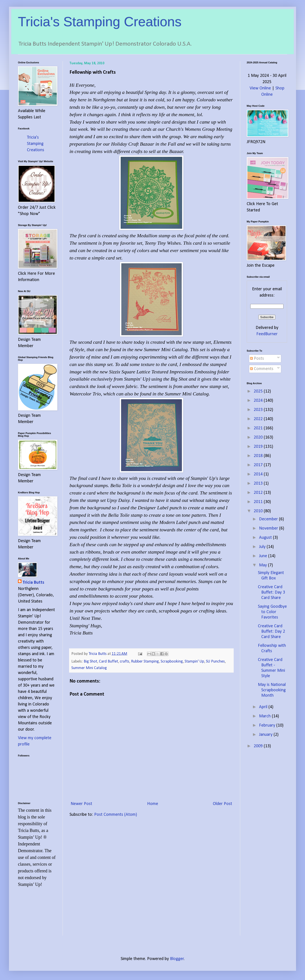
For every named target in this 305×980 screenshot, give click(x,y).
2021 (259, 428)
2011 (259, 502)
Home (153, 804)
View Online (260, 88)
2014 (259, 474)
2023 (259, 410)
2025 (259, 391)
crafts (124, 662)
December (269, 519)
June (264, 556)
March (265, 716)
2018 (259, 456)
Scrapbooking (172, 662)
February (268, 725)
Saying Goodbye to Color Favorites (272, 612)
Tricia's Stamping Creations (100, 22)
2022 (259, 419)
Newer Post (81, 804)
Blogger (177, 959)
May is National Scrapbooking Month (272, 690)
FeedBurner (267, 334)
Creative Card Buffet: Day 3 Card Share (271, 592)
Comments (262, 369)
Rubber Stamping (145, 662)
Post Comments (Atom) (116, 815)
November (269, 528)
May (264, 565)
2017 (259, 465)
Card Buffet (108, 662)
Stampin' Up (194, 662)
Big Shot (90, 662)
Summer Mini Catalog (89, 668)
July (263, 547)
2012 (259, 493)
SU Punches (215, 662)
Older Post (222, 804)
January (266, 735)
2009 (259, 746)
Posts (257, 359)
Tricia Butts (33, 583)
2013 (259, 483)
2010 (259, 511)
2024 (259, 401)
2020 (259, 437)
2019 (259, 447)
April (264, 707)
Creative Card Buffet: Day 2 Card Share (271, 632)
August (266, 538)
